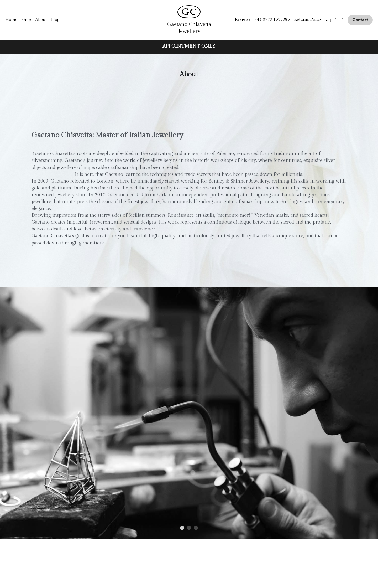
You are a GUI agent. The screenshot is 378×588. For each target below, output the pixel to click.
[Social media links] (336, 20)
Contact (360, 20)
